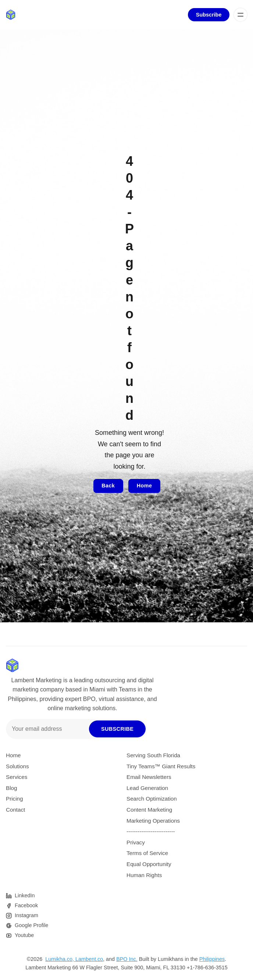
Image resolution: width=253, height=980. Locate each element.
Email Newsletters (149, 777)
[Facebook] (22, 906)
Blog (11, 788)
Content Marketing (149, 810)
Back (108, 486)
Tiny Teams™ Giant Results (161, 766)
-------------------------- (151, 831)
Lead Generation (147, 788)
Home (145, 486)
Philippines (212, 959)
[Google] (27, 925)
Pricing (14, 799)
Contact (15, 810)
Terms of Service (147, 853)
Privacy (136, 842)
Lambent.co (89, 959)
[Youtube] (20, 935)
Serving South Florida (153, 755)
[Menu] (240, 15)
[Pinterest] (20, 896)
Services (17, 777)
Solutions (17, 766)
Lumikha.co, (60, 959)
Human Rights (144, 875)
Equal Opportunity (149, 864)
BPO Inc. (127, 959)
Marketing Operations (153, 821)
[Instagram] (22, 915)
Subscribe (209, 15)
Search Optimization (152, 799)
